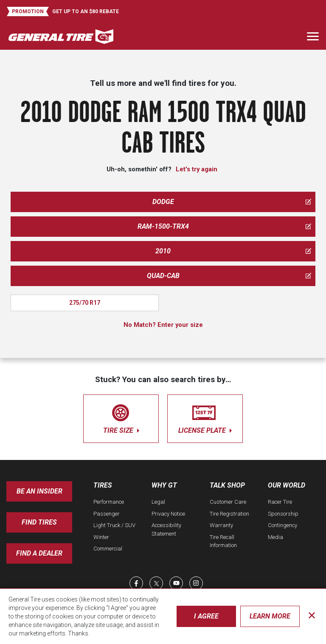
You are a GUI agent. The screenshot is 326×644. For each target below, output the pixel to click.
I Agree (206, 616)
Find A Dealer (39, 553)
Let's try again (197, 169)
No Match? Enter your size (163, 325)
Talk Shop (227, 485)
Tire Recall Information (223, 541)
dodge (232, 202)
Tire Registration (229, 514)
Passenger (107, 514)
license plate (205, 417)
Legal (158, 502)
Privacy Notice (168, 514)
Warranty (221, 525)
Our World (287, 485)
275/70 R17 (85, 303)
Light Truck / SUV (114, 525)
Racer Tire (280, 502)
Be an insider (39, 491)
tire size (121, 417)
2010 (233, 251)
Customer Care (228, 502)
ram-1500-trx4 (225, 226)
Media (275, 537)
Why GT (164, 485)
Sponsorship (283, 514)
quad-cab (229, 276)
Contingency (282, 525)
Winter (101, 537)
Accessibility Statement (166, 529)
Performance (109, 502)
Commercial (108, 549)
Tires (103, 485)
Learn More (270, 616)
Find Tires (39, 522)
